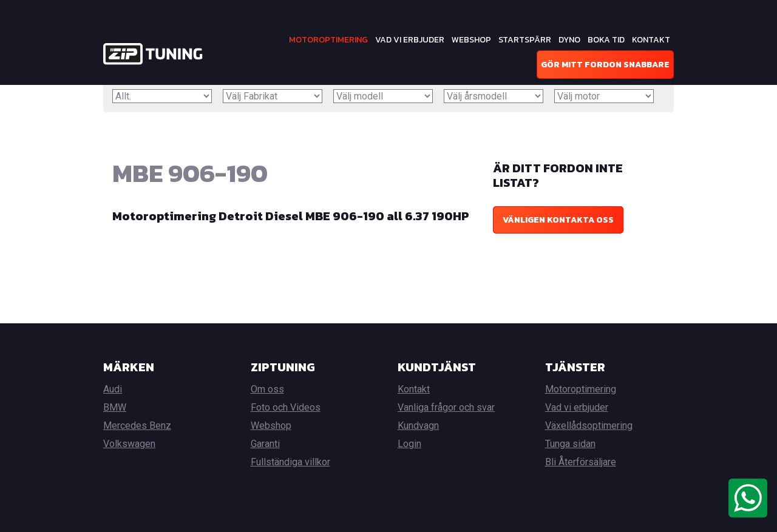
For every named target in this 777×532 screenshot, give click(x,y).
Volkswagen (129, 444)
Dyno (569, 40)
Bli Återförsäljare (581, 462)
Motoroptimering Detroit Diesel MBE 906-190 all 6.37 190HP (291, 216)
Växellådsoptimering (589, 426)
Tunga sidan (570, 444)
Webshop (471, 40)
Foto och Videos (286, 407)
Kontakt (651, 40)
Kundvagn (418, 426)
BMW (115, 407)
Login (409, 444)
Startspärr (525, 40)
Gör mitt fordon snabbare (605, 65)
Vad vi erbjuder (410, 40)
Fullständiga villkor (290, 462)
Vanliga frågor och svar (446, 407)
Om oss (267, 389)
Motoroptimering (328, 40)
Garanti (265, 444)
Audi (113, 389)
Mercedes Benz (137, 426)
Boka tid (606, 40)
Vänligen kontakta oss (558, 220)
